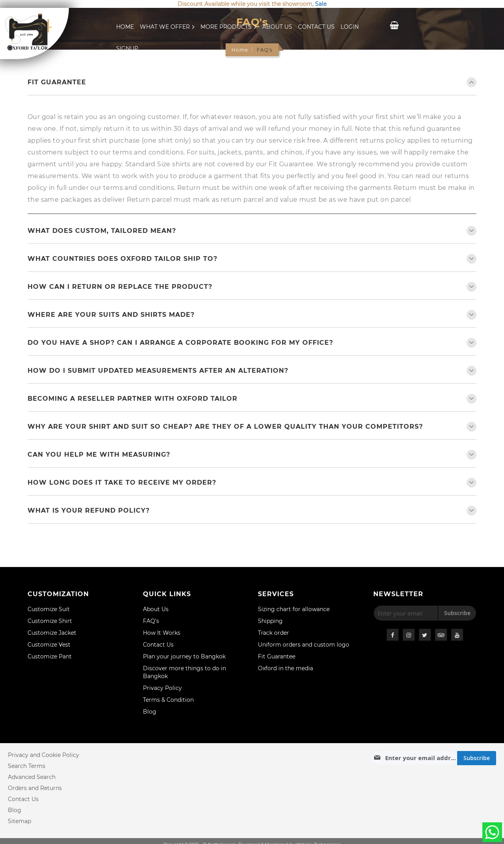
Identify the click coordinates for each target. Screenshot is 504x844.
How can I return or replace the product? (120, 287)
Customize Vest (49, 645)
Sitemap (19, 821)
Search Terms (27, 766)
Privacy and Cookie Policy (44, 755)
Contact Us (316, 27)
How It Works (162, 633)
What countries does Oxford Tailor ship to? (122, 259)
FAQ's (151, 621)
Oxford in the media (285, 668)
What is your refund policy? (89, 510)
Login (350, 27)
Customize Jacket (52, 633)
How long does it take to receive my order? (122, 482)
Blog (150, 712)
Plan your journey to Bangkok (184, 656)
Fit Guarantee (57, 82)
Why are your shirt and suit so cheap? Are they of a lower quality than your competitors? (225, 427)
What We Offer (167, 27)
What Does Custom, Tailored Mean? (102, 231)
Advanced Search (32, 777)
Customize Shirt (50, 621)
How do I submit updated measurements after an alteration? (158, 371)
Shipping (270, 621)
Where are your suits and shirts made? (111, 315)
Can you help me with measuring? (99, 455)
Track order (273, 633)
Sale (321, 4)
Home (125, 27)
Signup (127, 48)
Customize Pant (50, 656)
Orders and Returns (35, 788)
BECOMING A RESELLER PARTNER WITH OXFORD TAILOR (132, 399)
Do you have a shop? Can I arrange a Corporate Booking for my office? (180, 343)
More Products (228, 27)
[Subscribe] (477, 758)
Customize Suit (49, 609)
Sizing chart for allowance (294, 609)
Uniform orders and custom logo (304, 645)
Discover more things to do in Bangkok (184, 672)
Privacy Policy (162, 688)
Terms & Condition (168, 700)
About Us (277, 27)
